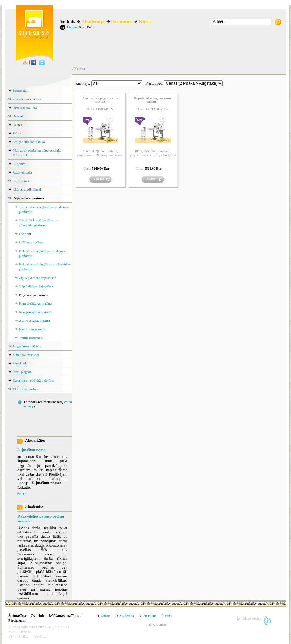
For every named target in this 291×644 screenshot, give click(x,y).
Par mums (122, 22)
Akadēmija (93, 22)
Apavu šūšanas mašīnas (35, 320)
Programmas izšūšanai (28, 346)
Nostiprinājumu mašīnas (35, 312)
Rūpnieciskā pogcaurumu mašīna (100, 100)
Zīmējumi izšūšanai (26, 355)
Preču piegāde (22, 372)
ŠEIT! (22, 494)
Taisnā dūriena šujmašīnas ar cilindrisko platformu (38, 223)
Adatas (17, 125)
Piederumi (19, 164)
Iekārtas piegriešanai (33, 329)
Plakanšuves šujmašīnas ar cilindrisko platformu (44, 267)
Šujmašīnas (20, 90)
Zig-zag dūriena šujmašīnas (37, 278)
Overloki (18, 116)
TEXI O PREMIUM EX (152, 109)
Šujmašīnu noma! (32, 450)
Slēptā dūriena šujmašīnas (36, 286)
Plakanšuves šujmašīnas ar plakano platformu (42, 253)
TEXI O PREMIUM (100, 109)
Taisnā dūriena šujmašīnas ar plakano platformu (44, 209)
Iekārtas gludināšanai (27, 189)
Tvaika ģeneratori (31, 338)
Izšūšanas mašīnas (25, 108)
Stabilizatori (21, 181)
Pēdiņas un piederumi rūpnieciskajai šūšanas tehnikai (37, 153)
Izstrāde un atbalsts (249, 618)
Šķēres (17, 133)
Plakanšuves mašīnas (27, 99)
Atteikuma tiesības (25, 389)
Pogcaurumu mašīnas (33, 295)
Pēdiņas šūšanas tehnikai (29, 142)
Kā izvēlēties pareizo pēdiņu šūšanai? (41, 519)
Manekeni (19, 363)
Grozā (72, 27)
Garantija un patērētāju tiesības (33, 380)
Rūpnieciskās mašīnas (28, 198)
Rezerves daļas (23, 172)
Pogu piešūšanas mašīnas (36, 303)
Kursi (145, 22)
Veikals (68, 22)
